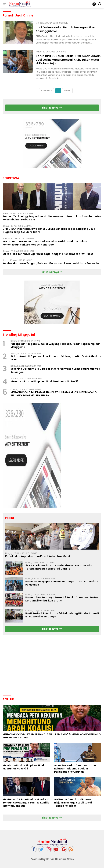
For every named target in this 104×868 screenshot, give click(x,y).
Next (67, 90)
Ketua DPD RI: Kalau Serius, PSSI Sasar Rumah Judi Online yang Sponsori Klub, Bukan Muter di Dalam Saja (68, 60)
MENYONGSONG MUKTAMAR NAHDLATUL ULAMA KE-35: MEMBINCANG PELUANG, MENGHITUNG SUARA (54, 394)
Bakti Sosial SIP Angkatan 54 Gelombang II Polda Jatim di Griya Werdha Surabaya (62, 615)
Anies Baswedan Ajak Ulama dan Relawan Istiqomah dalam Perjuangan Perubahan (75, 769)
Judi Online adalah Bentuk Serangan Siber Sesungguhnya (66, 29)
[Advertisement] (52, 143)
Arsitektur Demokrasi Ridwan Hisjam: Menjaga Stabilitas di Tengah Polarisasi (73, 803)
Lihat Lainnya (52, 272)
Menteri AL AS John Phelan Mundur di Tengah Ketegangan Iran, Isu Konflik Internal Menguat (26, 803)
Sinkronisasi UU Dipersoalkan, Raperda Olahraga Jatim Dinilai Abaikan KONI (56, 358)
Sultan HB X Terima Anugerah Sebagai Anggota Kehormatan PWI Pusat (48, 254)
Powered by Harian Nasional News (52, 859)
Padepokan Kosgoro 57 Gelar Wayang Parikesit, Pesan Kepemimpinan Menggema (55, 345)
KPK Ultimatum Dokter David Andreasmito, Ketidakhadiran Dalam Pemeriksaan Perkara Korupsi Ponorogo (45, 243)
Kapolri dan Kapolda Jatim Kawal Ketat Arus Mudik (38, 556)
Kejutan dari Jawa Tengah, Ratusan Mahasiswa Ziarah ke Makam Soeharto (51, 263)
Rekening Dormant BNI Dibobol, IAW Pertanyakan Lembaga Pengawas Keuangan (55, 370)
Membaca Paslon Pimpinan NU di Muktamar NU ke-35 (44, 381)
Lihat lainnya (52, 108)
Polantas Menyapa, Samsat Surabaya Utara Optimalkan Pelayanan (62, 583)
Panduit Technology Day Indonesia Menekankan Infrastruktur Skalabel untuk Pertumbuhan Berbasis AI (52, 218)
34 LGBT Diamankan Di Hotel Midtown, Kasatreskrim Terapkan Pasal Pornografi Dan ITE (59, 567)
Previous (46, 90)
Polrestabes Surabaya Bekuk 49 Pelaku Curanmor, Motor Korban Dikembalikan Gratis (62, 599)
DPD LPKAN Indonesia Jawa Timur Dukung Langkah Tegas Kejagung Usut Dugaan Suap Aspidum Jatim (49, 230)
